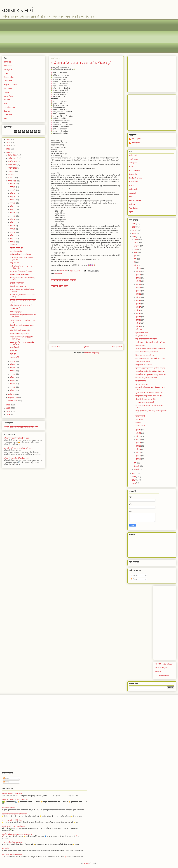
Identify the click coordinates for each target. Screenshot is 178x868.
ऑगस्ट (136, 252)
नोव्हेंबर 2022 (13, 158)
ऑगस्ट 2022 (13, 168)
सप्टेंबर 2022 (13, 165)
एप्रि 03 (13, 384)
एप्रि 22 (13, 206)
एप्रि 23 (13, 203)
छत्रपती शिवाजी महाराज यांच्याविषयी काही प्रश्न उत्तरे (20, 448)
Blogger (86, 863)
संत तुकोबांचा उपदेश (16, 251)
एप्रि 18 (13, 219)
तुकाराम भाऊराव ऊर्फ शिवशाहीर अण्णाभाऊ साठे (149, 393)
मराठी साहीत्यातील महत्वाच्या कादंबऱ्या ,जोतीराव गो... (151, 349)
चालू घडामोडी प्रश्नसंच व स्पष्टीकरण (12, 855)
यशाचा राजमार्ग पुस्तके (161, 668)
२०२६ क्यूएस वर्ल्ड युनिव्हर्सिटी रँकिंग (12, 820)
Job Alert (7, 100)
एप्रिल (136, 265)
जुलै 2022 (12, 171)
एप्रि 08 (13, 368)
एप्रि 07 (13, 371)
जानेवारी (136, 469)
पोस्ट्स (134, 575)
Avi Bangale (136, 139)
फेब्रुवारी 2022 (13, 398)
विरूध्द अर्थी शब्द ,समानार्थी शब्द (19, 275)
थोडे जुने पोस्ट (117, 347)
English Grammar (10, 85)
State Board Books (162, 675)
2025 (8, 142)
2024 (8, 146)
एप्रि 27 (13, 190)
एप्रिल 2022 (12, 181)
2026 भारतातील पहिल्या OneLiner (12, 842)
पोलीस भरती (7, 62)
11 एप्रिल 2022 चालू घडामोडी (19, 334)
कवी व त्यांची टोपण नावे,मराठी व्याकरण (21, 271)
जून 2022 (12, 174)
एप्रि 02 (13, 387)
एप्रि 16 (13, 226)
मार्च (135, 463)
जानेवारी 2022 (13, 401)
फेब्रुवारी (137, 466)
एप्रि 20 (13, 213)
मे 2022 (11, 178)
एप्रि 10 (13, 361)
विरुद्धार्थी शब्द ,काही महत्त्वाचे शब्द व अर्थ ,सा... (149, 396)
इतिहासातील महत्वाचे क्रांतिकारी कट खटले (16, 438)
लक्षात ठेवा (13, 354)
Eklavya (158, 671)
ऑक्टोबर (137, 246)
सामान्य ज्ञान (14, 351)
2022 (8, 152)
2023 (8, 149)
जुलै (135, 256)
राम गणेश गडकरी (15, 308)
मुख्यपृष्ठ (86, 347)
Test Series (8, 115)
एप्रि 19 (13, 216)
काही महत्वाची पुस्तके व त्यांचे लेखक (20, 254)
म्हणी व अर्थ (13, 245)
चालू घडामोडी (5, 848)
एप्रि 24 (13, 200)
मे (135, 262)
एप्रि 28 (13, 187)
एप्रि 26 (13, 193)
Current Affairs (9, 77)
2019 (8, 411)
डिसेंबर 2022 (13, 155)
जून (135, 259)
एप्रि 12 (13, 239)
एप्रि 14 (13, 232)
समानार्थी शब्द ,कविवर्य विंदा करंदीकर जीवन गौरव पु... (151, 371)
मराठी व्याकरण (59, 274)
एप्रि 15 (13, 229)
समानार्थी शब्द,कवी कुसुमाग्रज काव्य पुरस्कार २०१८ (151, 374)
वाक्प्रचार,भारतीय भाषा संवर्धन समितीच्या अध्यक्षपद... (151, 368)
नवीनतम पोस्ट (56, 347)
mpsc (6, 103)
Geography (8, 88)
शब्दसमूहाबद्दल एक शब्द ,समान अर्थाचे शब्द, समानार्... (151, 358)
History (6, 92)
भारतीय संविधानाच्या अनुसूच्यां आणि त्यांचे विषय (21, 427)
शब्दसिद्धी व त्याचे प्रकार (17, 283)
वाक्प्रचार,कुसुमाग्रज (16, 312)
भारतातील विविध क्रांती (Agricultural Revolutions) (17, 834)
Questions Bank (10, 107)
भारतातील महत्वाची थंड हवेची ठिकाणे (12, 794)
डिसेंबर (136, 240)
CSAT (6, 73)
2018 (8, 415)
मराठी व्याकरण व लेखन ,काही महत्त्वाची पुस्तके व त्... (151, 342)
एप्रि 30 (13, 184)
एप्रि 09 (13, 364)
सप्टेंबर (136, 249)
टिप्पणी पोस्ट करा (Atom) (92, 353)
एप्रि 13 (13, 235)
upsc (6, 118)
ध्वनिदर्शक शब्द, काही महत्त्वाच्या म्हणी (21, 305)
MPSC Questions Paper (164, 664)
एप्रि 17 (13, 222)
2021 (8, 405)
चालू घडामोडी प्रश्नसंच (8, 808)
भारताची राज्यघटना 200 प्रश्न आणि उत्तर (13, 826)
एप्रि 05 (13, 377)
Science (7, 111)
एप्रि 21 (13, 210)
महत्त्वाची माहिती (15, 347)
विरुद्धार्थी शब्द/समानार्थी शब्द (18, 286)
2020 (8, 408)
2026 (8, 139)
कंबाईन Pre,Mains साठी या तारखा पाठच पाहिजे (15, 800)
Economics (8, 81)
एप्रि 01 (13, 390)
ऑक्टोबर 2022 (13, 161)
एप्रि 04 (13, 381)
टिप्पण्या (134, 579)
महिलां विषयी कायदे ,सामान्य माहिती (20, 330)
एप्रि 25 (13, 197)
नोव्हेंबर (136, 243)
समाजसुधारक (8, 70)
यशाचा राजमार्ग (17, 10)
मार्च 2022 (12, 394)
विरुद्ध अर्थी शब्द (15, 263)
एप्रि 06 (13, 374)
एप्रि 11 (13, 242)
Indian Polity (8, 96)
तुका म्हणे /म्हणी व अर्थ (16, 248)
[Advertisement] (75, 36)
